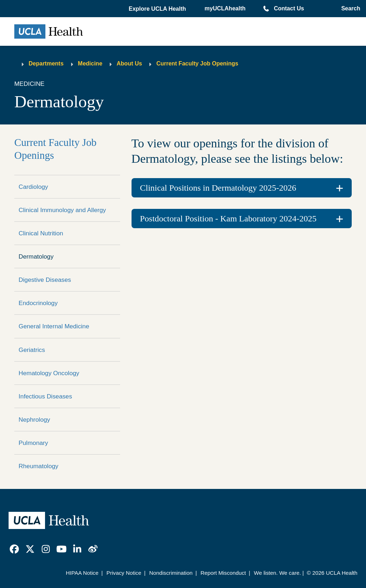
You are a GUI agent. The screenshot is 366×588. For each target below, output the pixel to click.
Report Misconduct (223, 573)
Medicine (90, 63)
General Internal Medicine (54, 326)
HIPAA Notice (82, 573)
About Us (129, 63)
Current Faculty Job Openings (197, 63)
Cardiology (33, 187)
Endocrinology (38, 303)
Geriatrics (32, 350)
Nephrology (34, 420)
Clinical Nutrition (41, 233)
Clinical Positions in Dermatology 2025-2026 (218, 188)
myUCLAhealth (225, 8)
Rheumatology (38, 466)
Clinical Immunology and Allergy (62, 210)
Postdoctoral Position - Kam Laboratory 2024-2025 (228, 219)
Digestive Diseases (45, 280)
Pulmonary (33, 443)
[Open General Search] (349, 9)
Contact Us (289, 8)
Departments (46, 63)
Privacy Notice (124, 573)
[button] (158, 9)
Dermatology (36, 256)
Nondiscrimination (171, 573)
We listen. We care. (277, 573)
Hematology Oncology (49, 373)
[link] (14, 549)
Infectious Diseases (45, 396)
